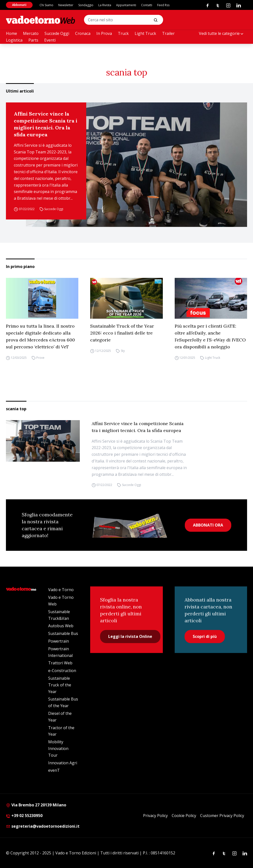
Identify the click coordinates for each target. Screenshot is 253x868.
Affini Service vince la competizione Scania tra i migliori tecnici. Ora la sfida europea (46, 124)
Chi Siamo (46, 5)
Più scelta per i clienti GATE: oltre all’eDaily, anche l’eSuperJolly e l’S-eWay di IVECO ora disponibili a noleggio (210, 336)
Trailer (168, 33)
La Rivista (105, 5)
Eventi (50, 40)
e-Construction (62, 671)
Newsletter (66, 5)
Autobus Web (61, 626)
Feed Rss (163, 5)
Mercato (31, 33)
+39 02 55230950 (24, 816)
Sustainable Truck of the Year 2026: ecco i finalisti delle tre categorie (122, 333)
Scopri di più (205, 636)
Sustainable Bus (63, 633)
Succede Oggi (57, 33)
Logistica (14, 40)
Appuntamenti (126, 5)
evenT (54, 770)
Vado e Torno (61, 590)
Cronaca (83, 33)
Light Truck (145, 33)
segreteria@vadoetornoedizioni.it (43, 826)
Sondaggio (86, 5)
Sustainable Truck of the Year (60, 685)
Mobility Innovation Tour (58, 748)
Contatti (147, 5)
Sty (123, 351)
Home (11, 33)
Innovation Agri (63, 763)
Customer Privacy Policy (222, 816)
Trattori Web (60, 663)
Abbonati (19, 5)
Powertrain (59, 641)
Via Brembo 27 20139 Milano (36, 805)
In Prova (104, 33)
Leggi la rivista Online (130, 636)
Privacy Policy (155, 816)
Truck (123, 33)
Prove (40, 358)
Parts (33, 40)
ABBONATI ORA (208, 525)
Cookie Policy (184, 816)
